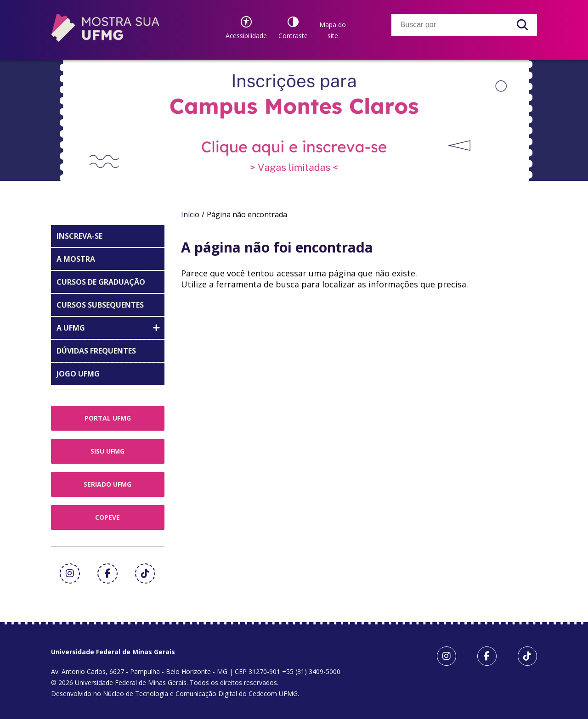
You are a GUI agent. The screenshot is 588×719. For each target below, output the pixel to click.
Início (190, 214)
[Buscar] (522, 25)
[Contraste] (293, 28)
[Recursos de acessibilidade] (246, 28)
